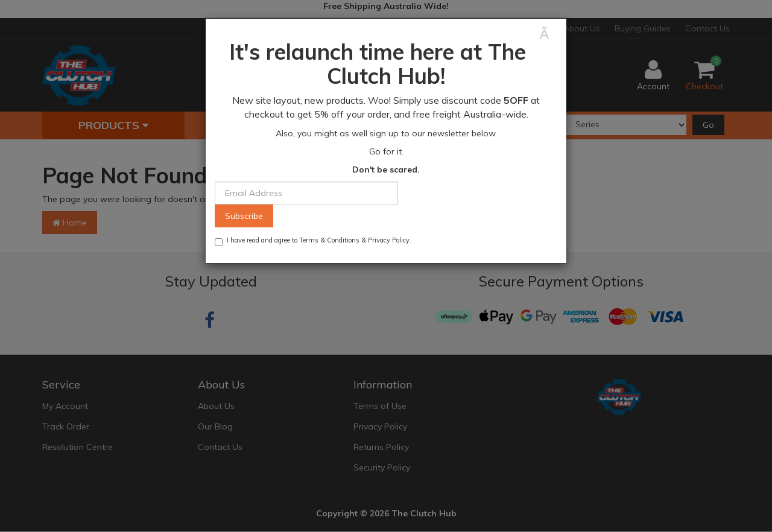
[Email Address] (306, 193)
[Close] (549, 34)
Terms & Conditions (329, 240)
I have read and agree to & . (313, 241)
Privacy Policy (389, 240)
